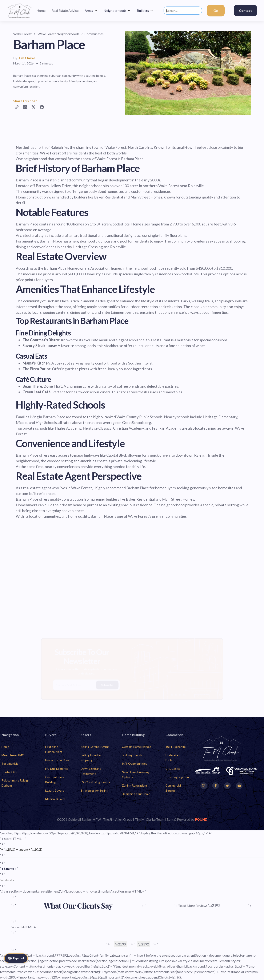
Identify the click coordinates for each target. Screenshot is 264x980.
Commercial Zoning (173, 788)
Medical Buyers (55, 799)
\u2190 (120, 944)
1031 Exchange (176, 747)
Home (5, 747)
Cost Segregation (177, 777)
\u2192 (144, 944)
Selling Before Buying (95, 747)
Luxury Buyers (55, 790)
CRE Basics (173, 769)
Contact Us (9, 772)
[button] (91, 11)
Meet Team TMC (13, 755)
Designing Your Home (136, 794)
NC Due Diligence (57, 769)
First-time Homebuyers (54, 749)
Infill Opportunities (135, 763)
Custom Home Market (136, 747)
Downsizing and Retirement (91, 771)
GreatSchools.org (137, 422)
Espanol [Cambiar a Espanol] (16, 958)
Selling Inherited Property (91, 758)
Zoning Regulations (135, 785)
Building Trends (132, 755)
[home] (20, 11)
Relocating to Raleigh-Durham (16, 783)
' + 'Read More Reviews (197, 905)
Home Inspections (57, 760)
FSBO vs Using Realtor (95, 782)
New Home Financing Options (136, 774)
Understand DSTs (173, 758)
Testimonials (10, 763)
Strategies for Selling (94, 790)
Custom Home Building (55, 780)
